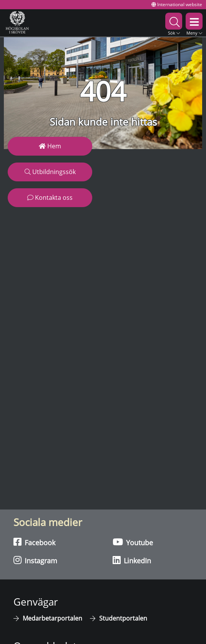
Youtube (133, 542)
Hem (50, 146)
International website (177, 4)
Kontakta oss (50, 198)
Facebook (34, 542)
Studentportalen (123, 618)
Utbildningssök (50, 172)
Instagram (35, 560)
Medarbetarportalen (52, 618)
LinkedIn (132, 560)
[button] (174, 23)
